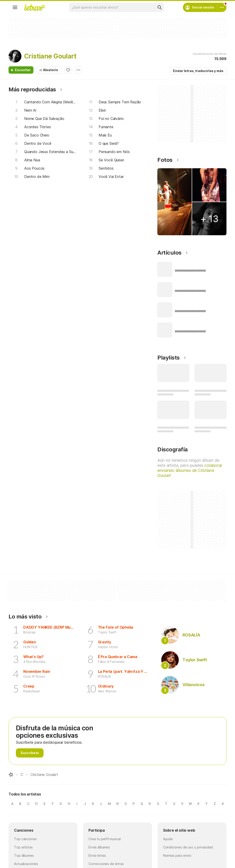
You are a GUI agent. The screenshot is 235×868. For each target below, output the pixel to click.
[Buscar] (159, 7)
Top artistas (23, 847)
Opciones (78, 70)
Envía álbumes (99, 847)
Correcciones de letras (106, 864)
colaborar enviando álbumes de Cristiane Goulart (190, 470)
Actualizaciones (26, 864)
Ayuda (168, 839)
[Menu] (15, 7)
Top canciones (25, 839)
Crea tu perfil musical (104, 839)
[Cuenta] (222, 7)
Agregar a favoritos (68, 70)
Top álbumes (24, 855)
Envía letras (97, 855)
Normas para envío (177, 855)
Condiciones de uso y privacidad (188, 847)
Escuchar (23, 70)
